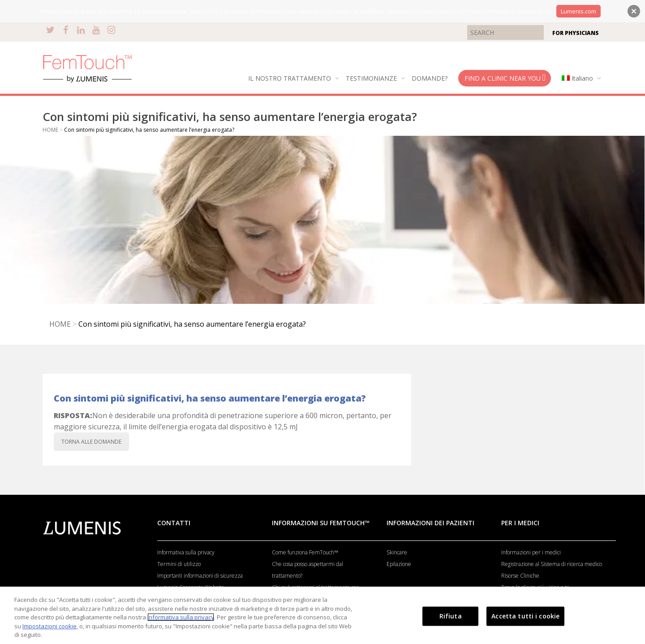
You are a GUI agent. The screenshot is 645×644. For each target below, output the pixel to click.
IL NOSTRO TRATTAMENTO (290, 78)
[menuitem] (579, 78)
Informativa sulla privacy (186, 552)
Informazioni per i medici (531, 552)
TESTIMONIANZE (372, 78)
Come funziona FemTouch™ (305, 552)
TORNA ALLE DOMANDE (91, 442)
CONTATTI (174, 523)
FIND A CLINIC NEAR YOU (505, 78)
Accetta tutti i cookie (525, 616)
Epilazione (399, 564)
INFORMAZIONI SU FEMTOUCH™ (321, 523)
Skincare (397, 552)
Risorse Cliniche (520, 576)
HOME (50, 130)
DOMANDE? (430, 78)
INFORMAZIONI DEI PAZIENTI (430, 523)
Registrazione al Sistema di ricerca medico (552, 564)
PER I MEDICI (520, 523)
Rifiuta (451, 616)
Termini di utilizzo (179, 564)
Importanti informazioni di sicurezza (200, 576)
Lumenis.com (578, 11)
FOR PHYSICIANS (576, 33)
